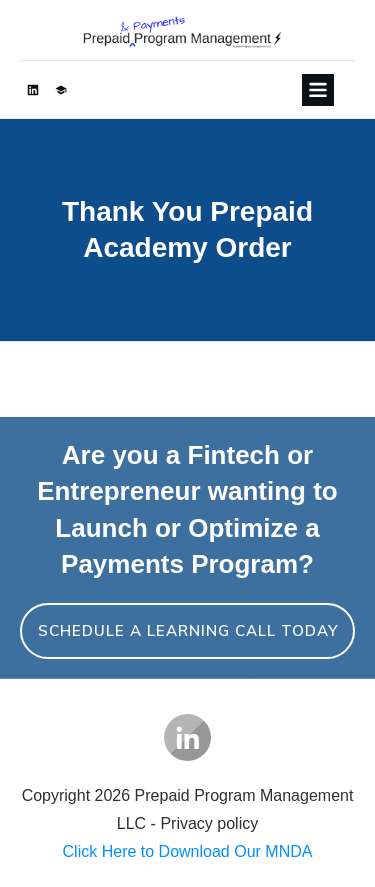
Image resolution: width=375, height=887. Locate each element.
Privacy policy (209, 823)
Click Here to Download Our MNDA (188, 851)
